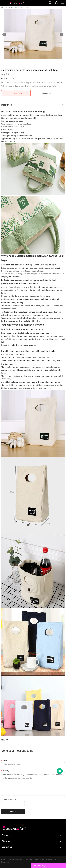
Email (4, 760)
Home (4, 7)
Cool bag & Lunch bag (19, 7)
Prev (4, 34)
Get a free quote (16, 93)
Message (6, 771)
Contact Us (46, 93)
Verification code (9, 799)
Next (62, 34)
